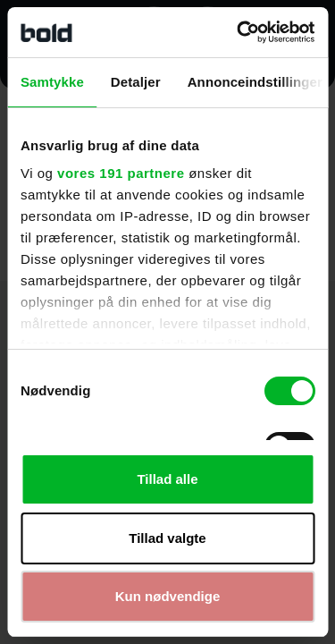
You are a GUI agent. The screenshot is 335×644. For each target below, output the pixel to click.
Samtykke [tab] (52, 82)
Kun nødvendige (168, 596)
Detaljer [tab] (136, 82)
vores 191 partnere (121, 173)
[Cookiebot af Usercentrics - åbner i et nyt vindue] (239, 32)
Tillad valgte (167, 538)
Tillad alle (167, 479)
